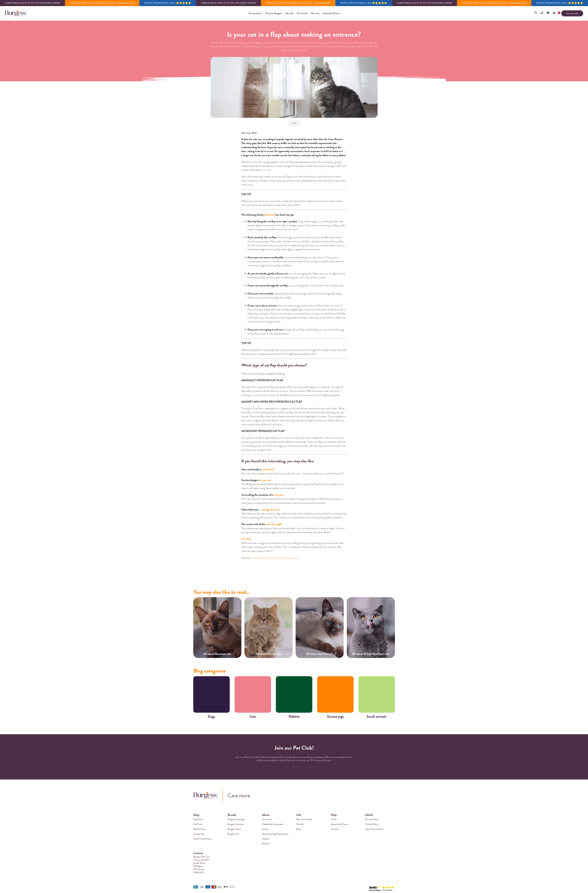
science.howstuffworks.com (266, 558)
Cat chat (246, 539)
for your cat (265, 480)
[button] (255, 13)
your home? (268, 469)
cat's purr (279, 495)
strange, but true (271, 509)
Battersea (269, 215)
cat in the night (274, 524)
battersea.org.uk (290, 558)
